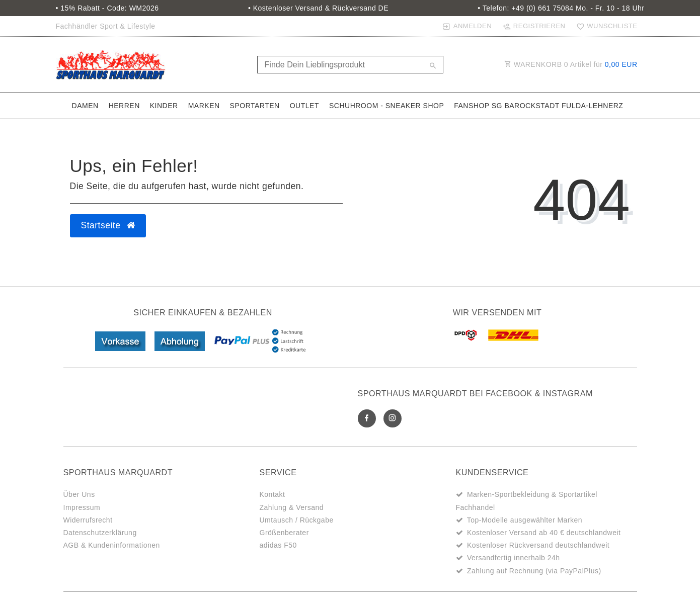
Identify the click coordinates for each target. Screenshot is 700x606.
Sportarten (255, 106)
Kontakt (273, 494)
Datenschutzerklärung (100, 533)
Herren (124, 106)
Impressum (82, 507)
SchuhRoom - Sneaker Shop (386, 106)
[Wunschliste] (604, 26)
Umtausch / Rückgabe (297, 520)
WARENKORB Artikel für (571, 64)
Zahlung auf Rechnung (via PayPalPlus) (534, 571)
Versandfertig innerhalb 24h (514, 558)
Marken (204, 106)
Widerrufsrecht (88, 520)
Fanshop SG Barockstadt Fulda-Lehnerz (538, 106)
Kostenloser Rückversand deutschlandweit (538, 545)
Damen (85, 106)
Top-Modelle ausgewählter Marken (525, 520)
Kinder (164, 106)
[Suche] (433, 66)
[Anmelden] (467, 26)
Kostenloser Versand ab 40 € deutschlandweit (544, 533)
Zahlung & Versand (292, 507)
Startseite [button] (108, 225)
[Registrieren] (534, 26)
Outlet (304, 106)
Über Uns (79, 494)
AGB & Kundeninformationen (112, 545)
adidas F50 (278, 545)
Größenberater (284, 533)
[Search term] (350, 65)
